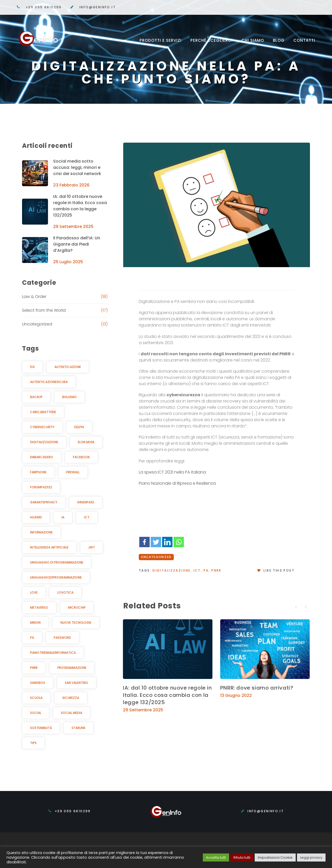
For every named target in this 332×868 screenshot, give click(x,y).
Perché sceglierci (212, 40)
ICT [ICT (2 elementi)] (87, 517)
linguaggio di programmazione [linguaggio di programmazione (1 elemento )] (57, 562)
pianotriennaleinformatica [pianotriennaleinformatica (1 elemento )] (53, 653)
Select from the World (44, 310)
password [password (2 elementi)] (62, 638)
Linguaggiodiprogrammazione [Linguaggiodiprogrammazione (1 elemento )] (56, 577)
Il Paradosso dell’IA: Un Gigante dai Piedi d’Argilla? (77, 244)
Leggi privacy (311, 857)
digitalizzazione (171, 570)
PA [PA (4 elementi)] (32, 638)
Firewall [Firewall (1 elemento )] (73, 472)
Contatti (304, 40)
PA (206, 570)
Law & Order (34, 297)
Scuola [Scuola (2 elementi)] (36, 698)
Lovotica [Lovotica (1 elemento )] (65, 592)
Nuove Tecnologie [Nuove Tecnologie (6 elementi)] (76, 623)
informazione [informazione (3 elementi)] (41, 532)
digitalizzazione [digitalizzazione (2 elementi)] (44, 442)
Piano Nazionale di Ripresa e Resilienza (177, 483)
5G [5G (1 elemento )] (32, 367)
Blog (279, 40)
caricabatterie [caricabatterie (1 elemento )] (43, 412)
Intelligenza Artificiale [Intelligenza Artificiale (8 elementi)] (49, 547)
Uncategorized (156, 557)
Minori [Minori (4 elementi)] (35, 623)
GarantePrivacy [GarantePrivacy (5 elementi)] (44, 502)
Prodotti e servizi (161, 40)
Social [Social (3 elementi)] (36, 713)
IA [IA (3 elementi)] (63, 517)
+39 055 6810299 (44, 7)
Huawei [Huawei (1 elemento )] (36, 517)
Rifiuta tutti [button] (242, 857)
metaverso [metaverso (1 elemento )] (39, 607)
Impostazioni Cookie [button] (275, 857)
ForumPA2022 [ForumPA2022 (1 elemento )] (41, 487)
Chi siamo (253, 40)
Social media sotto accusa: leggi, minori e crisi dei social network (77, 167)
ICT (197, 570)
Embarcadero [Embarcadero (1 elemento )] (42, 457)
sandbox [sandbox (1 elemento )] (38, 683)
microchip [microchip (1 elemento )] (77, 607)
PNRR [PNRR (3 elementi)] (34, 668)
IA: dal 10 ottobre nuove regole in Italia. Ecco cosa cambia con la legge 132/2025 (167, 695)
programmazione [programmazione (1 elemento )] (72, 668)
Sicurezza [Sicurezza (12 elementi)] (71, 698)
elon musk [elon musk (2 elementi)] (86, 442)
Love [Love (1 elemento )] (34, 592)
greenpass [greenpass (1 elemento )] (86, 502)
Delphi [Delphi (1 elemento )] (79, 427)
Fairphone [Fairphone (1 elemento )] (38, 472)
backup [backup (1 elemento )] (36, 397)
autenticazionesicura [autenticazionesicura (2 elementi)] (49, 382)
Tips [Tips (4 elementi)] (33, 743)
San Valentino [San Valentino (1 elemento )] (77, 683)
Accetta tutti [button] (216, 857)
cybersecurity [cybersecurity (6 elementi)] (42, 427)
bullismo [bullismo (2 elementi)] (70, 397)
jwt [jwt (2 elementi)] (92, 547)
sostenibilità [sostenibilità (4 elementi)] (41, 728)
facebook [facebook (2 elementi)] (81, 457)
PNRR (216, 570)
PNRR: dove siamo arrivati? (257, 688)
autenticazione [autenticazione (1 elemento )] (68, 367)
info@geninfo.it (98, 7)
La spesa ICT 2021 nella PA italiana (172, 472)
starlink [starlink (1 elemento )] (78, 728)
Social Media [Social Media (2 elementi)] (72, 713)
